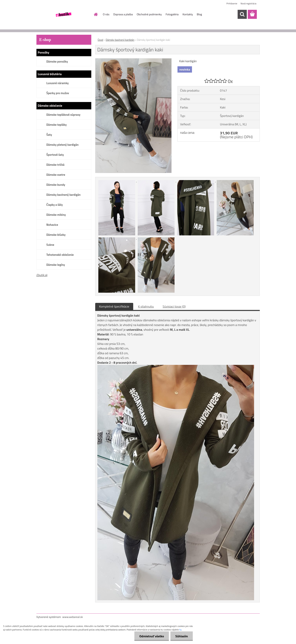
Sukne (50, 245)
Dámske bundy (56, 185)
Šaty (49, 135)
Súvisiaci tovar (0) (174, 306)
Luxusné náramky (58, 83)
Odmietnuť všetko (152, 636)
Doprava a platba (123, 14)
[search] (242, 14)
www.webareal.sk (73, 617)
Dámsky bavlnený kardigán (64, 195)
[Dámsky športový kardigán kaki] (134, 60)
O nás (106, 14)
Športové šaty (55, 155)
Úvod (100, 40)
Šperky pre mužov (58, 93)
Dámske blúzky (56, 235)
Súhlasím (182, 636)
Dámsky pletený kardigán (62, 145)
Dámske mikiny (56, 215)
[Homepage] (95, 14)
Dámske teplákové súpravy (63, 115)
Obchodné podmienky (149, 14)
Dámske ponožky (57, 61)
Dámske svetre (56, 175)
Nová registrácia (248, 3)
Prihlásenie (232, 3)
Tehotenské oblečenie (60, 255)
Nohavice (52, 225)
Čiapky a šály (55, 205)
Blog (199, 14)
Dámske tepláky (57, 125)
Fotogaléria (172, 14)
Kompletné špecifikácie (114, 306)
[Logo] (63, 15)
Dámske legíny (56, 265)
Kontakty (188, 14)
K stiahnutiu (146, 306)
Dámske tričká (55, 165)
